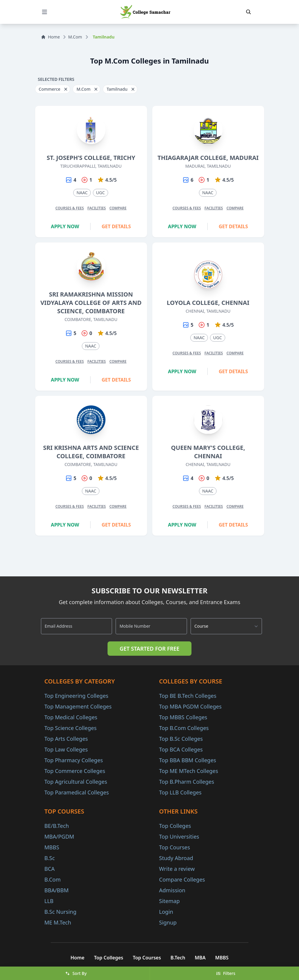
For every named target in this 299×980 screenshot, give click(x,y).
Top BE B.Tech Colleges (188, 696)
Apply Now (65, 226)
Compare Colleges (182, 879)
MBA (200, 958)
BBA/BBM (57, 890)
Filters (226, 973)
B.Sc (50, 858)
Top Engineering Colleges (76, 696)
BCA (50, 869)
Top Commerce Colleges (75, 771)
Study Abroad (176, 858)
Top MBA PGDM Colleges (190, 706)
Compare (118, 208)
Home (50, 37)
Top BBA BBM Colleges (188, 760)
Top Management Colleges (78, 706)
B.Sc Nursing (60, 912)
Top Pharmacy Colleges (74, 760)
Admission (172, 890)
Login (166, 912)
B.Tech (178, 958)
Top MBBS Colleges (183, 717)
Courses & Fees (69, 208)
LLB (49, 901)
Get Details (116, 226)
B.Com (53, 879)
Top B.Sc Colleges (181, 739)
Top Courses (175, 847)
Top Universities (179, 837)
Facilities (97, 208)
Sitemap (170, 901)
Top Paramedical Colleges (77, 792)
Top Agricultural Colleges (76, 782)
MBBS (52, 847)
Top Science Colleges (71, 728)
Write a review (177, 869)
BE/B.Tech (57, 826)
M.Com (75, 37)
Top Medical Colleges (71, 717)
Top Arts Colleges (66, 739)
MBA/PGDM (59, 837)
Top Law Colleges (66, 749)
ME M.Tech (58, 922)
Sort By (76, 973)
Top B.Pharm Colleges (187, 782)
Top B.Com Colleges (184, 728)
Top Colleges (175, 826)
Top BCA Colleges (181, 749)
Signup (168, 922)
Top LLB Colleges (180, 792)
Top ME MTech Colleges (189, 771)
